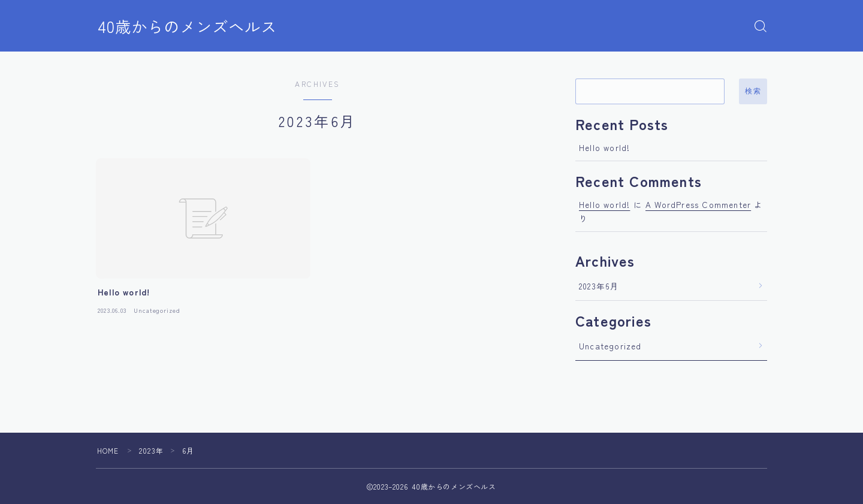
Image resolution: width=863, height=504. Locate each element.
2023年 (152, 450)
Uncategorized (610, 346)
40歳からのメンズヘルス (191, 26)
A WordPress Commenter (698, 204)
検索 (753, 91)
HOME (108, 450)
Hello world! (604, 147)
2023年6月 (599, 286)
